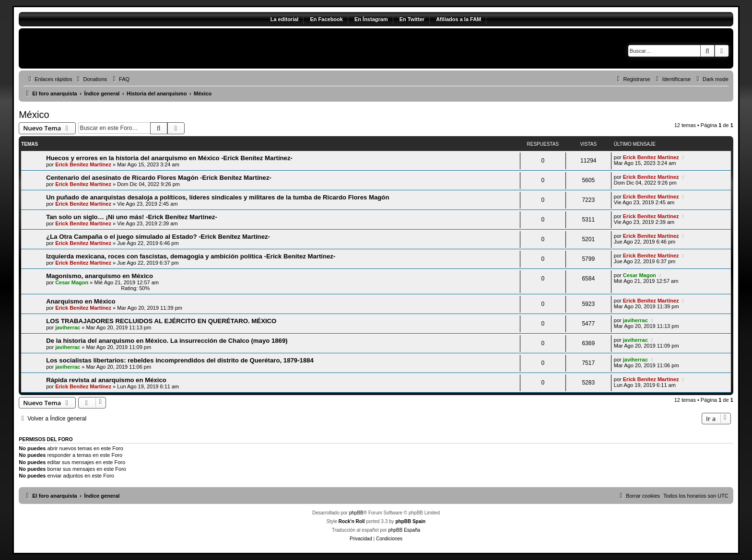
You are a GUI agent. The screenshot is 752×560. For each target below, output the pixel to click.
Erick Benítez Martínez (83, 164)
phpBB (356, 513)
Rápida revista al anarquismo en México (106, 380)
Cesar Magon (72, 282)
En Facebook (326, 19)
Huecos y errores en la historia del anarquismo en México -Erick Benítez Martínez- (169, 158)
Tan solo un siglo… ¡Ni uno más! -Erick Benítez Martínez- (132, 217)
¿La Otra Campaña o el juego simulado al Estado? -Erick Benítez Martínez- (158, 237)
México (34, 115)
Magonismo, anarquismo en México (100, 276)
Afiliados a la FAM (458, 19)
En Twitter (412, 19)
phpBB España (404, 530)
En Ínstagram (371, 19)
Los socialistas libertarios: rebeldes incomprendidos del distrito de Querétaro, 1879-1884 (180, 360)
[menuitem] (91, 79)
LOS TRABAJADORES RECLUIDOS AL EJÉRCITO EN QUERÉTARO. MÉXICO (161, 321)
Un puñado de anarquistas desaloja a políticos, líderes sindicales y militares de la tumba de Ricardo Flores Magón (217, 197)
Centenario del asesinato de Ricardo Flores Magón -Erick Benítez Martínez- (159, 178)
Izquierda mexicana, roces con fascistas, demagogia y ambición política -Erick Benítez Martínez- (191, 256)
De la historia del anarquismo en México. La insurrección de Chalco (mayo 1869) (167, 341)
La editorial (285, 19)
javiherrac (68, 327)
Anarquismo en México (81, 301)
